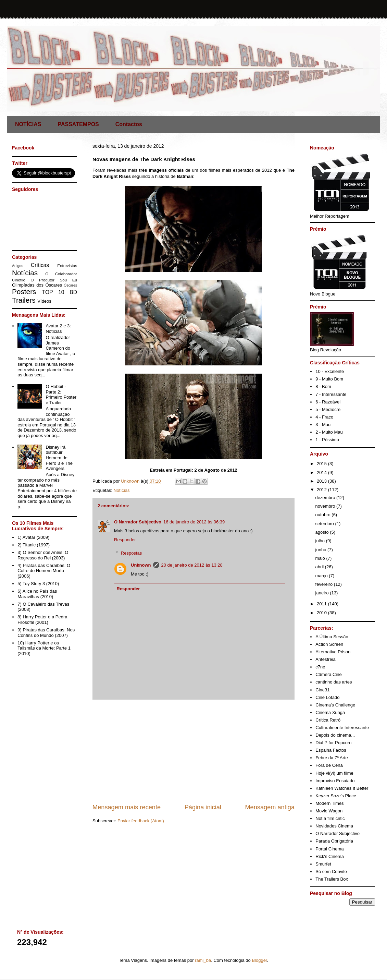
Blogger (259, 960)
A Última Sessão (332, 637)
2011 (322, 604)
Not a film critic (330, 818)
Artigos (17, 266)
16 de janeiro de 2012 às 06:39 (194, 522)
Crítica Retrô (328, 720)
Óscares (70, 285)
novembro (326, 506)
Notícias (121, 490)
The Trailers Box (332, 879)
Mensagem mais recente (127, 807)
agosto (323, 532)
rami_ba (203, 960)
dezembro (326, 498)
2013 (322, 481)
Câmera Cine (329, 674)
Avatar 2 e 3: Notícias (58, 329)
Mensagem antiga (270, 807)
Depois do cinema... (335, 735)
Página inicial (203, 807)
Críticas (40, 265)
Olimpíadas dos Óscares (37, 285)
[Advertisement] (193, 751)
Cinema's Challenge (335, 705)
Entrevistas (67, 265)
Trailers (24, 300)
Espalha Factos (331, 750)
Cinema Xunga (330, 712)
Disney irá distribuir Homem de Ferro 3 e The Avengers (59, 458)
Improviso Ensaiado (335, 781)
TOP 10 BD (60, 292)
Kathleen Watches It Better (342, 788)
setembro (325, 524)
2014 (322, 473)
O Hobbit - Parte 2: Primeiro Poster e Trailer (61, 395)
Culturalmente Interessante (342, 728)
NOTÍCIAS (28, 124)
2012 (322, 490)
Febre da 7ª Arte (332, 758)
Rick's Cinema (330, 856)
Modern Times (329, 803)
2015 (322, 464)
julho (321, 541)
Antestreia (326, 659)
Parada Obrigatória (334, 841)
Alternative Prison (333, 652)
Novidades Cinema (334, 826)
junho (321, 550)
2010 (322, 613)
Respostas (131, 553)
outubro (324, 515)
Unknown (141, 565)
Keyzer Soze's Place (336, 796)
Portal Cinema (329, 849)
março (322, 576)
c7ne (320, 667)
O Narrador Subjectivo (138, 522)
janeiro (323, 593)
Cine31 (322, 690)
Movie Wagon (329, 811)
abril (320, 567)
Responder (125, 540)
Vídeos (44, 301)
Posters (24, 292)
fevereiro (325, 584)
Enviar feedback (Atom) (141, 821)
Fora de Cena (329, 765)
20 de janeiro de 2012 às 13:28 (192, 565)
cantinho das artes (334, 682)
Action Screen (329, 644)
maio (321, 558)
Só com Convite (331, 872)
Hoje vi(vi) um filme (334, 773)
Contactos (129, 124)
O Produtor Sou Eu (54, 280)
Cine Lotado (327, 697)
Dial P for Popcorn (333, 743)
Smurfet (323, 864)
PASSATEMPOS (78, 124)
